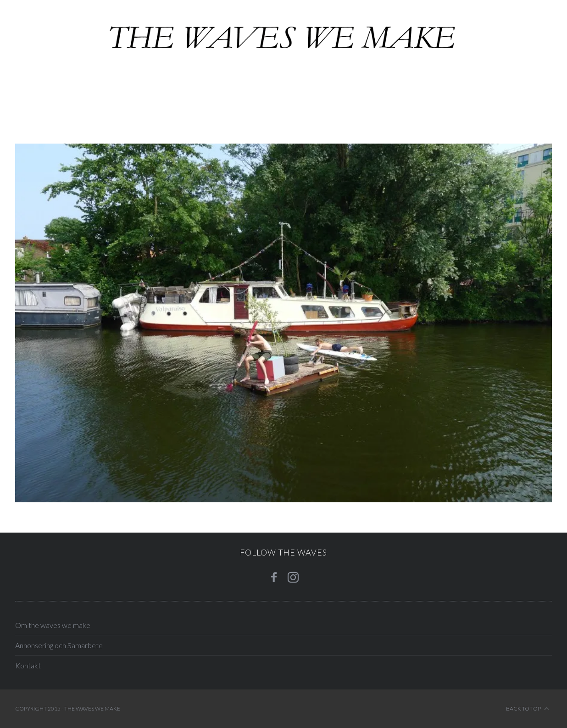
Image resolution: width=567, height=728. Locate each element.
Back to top (528, 709)
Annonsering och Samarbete (59, 645)
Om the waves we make (53, 625)
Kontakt (28, 665)
